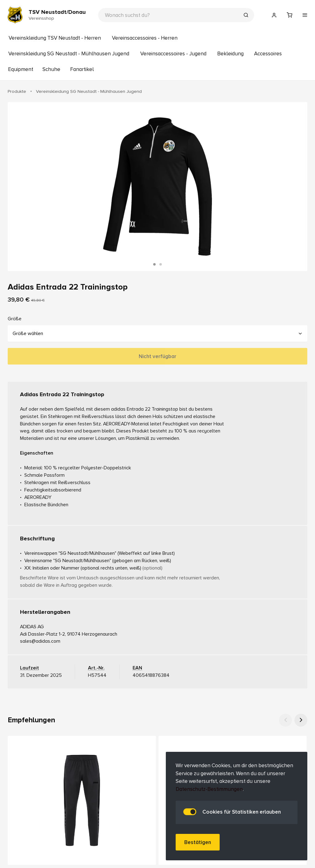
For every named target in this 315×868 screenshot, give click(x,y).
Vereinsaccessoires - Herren (145, 38)
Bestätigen (198, 842)
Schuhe (51, 69)
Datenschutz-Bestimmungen (209, 789)
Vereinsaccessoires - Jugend (173, 54)
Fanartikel (82, 69)
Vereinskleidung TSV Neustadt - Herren (55, 38)
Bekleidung (230, 54)
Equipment (21, 69)
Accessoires (268, 54)
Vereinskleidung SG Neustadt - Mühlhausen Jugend (69, 54)
